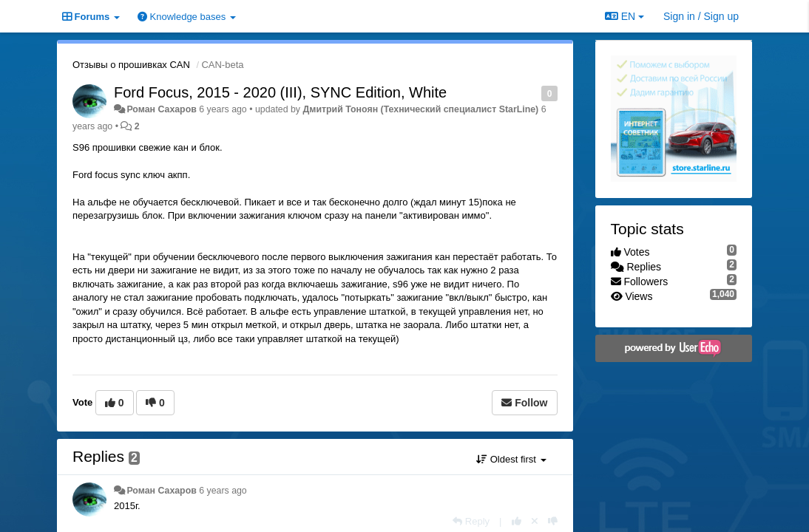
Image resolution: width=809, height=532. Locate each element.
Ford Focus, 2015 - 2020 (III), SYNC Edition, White (280, 92)
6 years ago (223, 491)
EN (624, 16)
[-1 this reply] (553, 521)
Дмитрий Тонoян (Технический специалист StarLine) (420, 109)
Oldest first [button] (511, 459)
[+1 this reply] (517, 521)
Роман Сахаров (161, 109)
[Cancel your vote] (535, 521)
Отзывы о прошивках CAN (131, 65)
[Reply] (471, 521)
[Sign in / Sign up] (701, 16)
